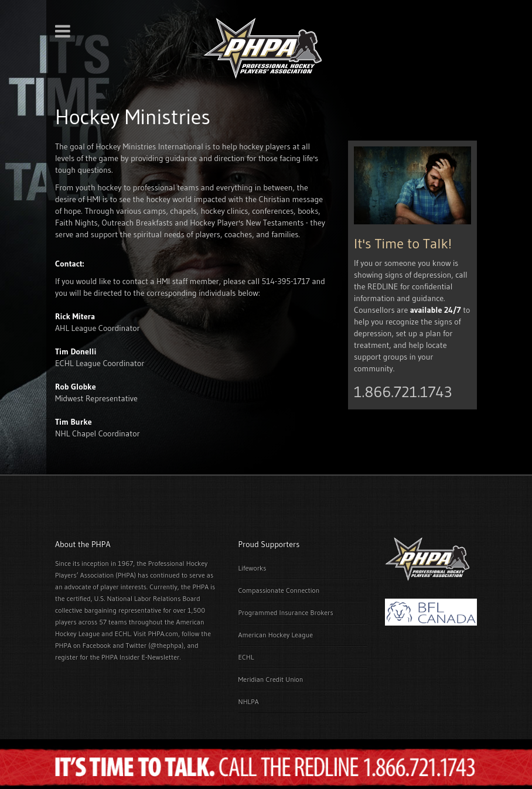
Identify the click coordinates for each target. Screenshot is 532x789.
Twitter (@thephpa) (155, 645)
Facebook (97, 645)
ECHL (246, 657)
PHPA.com (163, 633)
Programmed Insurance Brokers (286, 612)
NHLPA (249, 701)
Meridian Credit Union (271, 679)
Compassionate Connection (279, 590)
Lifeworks (253, 568)
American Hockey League (276, 635)
